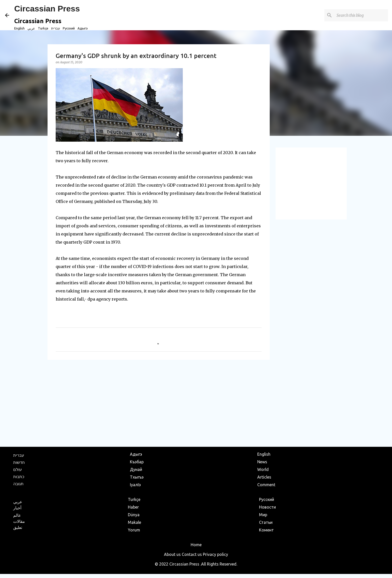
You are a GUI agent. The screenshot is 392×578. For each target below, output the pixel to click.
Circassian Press (47, 9)
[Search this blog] (361, 15)
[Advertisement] (159, 403)
